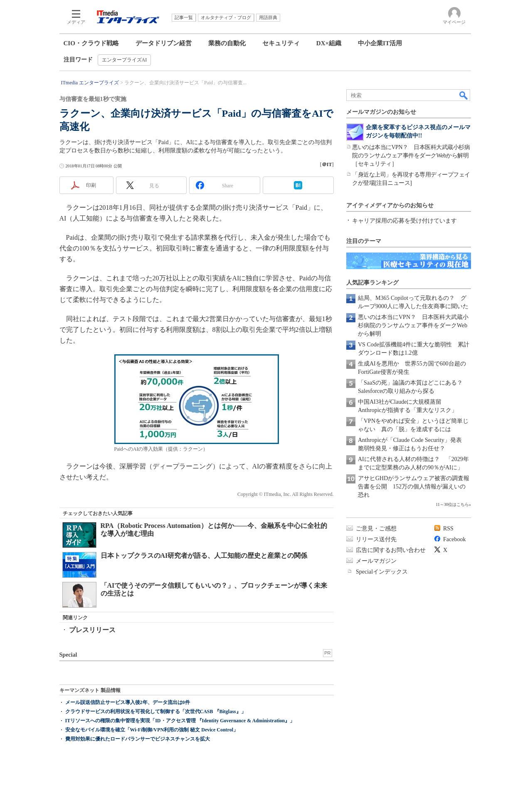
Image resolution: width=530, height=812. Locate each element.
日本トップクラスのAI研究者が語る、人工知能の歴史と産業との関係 (204, 556)
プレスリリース (92, 630)
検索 (464, 95)
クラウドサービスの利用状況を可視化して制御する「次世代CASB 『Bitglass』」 (156, 711)
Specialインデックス (382, 572)
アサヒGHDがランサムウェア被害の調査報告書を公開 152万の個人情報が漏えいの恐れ (414, 487)
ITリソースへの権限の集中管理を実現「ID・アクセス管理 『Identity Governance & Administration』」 (180, 721)
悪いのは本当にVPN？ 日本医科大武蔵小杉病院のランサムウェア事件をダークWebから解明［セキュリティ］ (411, 156)
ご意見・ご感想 (376, 529)
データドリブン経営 (164, 43)
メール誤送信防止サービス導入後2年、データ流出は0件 (128, 702)
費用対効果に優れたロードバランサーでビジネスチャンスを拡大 (138, 739)
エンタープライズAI (124, 60)
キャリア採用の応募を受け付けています (404, 221)
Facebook (454, 539)
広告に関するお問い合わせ (391, 550)
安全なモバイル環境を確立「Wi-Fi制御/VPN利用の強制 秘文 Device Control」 (152, 730)
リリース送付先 (376, 539)
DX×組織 (329, 43)
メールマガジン (376, 561)
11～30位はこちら (452, 504)
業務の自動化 (227, 43)
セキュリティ (281, 43)
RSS (448, 529)
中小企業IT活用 (380, 43)
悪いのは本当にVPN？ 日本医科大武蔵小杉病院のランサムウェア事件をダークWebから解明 (413, 325)
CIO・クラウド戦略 (91, 43)
